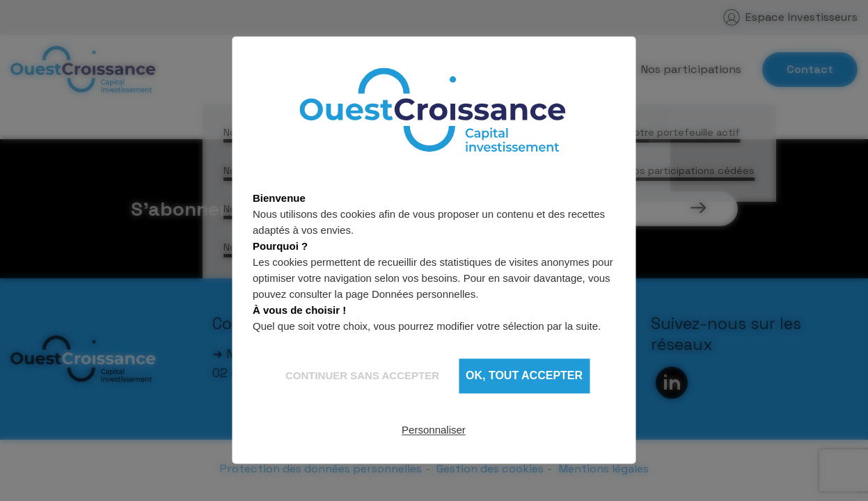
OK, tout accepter (524, 376)
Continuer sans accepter (362, 375)
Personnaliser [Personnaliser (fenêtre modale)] (434, 430)
